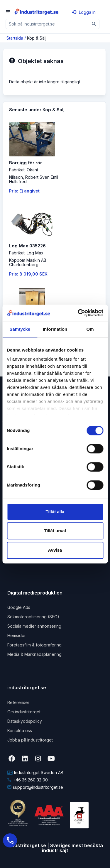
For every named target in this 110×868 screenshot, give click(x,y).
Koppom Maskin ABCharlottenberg (28, 262)
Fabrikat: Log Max (26, 253)
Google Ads (19, 607)
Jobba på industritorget (30, 740)
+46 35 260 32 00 (28, 780)
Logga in (84, 12)
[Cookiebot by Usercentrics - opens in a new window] (78, 313)
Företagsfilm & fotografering (34, 645)
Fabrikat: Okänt (24, 170)
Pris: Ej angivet (24, 191)
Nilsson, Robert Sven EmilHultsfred (34, 179)
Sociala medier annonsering (34, 626)
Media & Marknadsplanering (34, 654)
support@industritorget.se (35, 787)
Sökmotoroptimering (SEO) (33, 617)
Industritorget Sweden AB (35, 772)
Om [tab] (90, 329)
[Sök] (94, 24)
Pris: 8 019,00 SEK (28, 274)
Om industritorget (24, 712)
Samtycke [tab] (20, 329)
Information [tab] (55, 329)
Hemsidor (17, 635)
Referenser (18, 702)
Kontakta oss (20, 731)
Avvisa (55, 550)
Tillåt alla (55, 512)
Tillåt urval (55, 531)
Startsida (15, 38)
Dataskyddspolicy (25, 721)
